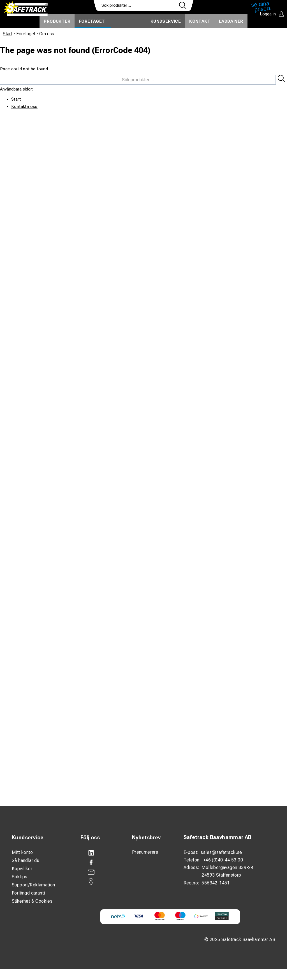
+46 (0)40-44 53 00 (223, 860)
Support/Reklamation (33, 885)
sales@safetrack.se (221, 852)
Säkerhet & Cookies (32, 901)
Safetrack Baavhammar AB (217, 837)
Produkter (57, 21)
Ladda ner (231, 21)
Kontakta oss (24, 106)
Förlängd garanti (28, 893)
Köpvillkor (22, 869)
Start (7, 34)
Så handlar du (26, 860)
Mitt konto (22, 852)
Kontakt (200, 21)
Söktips (20, 877)
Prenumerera (145, 852)
